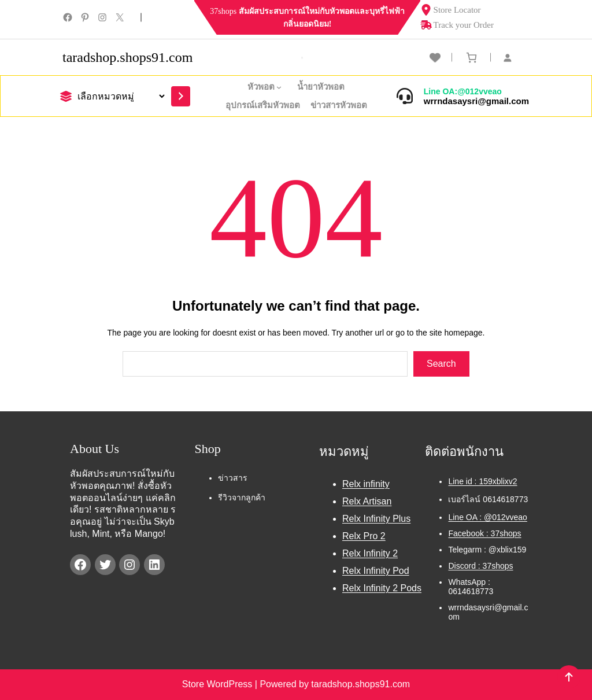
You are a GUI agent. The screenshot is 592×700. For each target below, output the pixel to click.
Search (441, 364)
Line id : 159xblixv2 (482, 481)
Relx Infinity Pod (376, 571)
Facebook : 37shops (484, 533)
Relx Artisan (367, 501)
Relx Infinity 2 (370, 553)
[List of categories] (119, 96)
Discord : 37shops (480, 566)
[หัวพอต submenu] (282, 87)
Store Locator (451, 10)
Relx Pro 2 (364, 536)
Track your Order (457, 25)
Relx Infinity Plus (376, 519)
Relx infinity (366, 484)
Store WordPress (219, 684)
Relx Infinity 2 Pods (382, 588)
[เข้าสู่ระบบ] (513, 58)
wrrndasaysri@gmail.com (476, 101)
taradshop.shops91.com (127, 57)
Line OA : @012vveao (487, 517)
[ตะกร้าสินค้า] (471, 58)
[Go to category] (181, 96)
